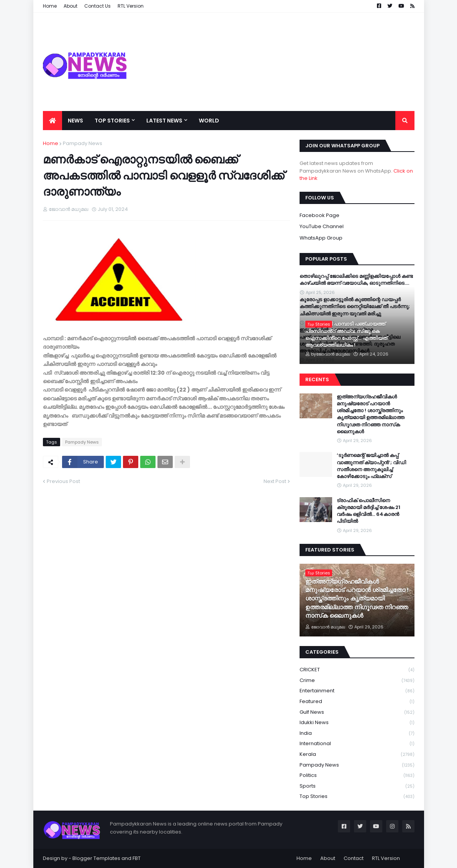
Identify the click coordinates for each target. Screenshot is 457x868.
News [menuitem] (75, 121)
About (328, 858)
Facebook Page (319, 215)
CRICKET (357, 670)
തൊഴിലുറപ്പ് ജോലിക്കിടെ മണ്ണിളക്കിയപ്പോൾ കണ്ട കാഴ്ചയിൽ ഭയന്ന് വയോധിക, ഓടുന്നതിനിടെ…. (356, 280)
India (357, 733)
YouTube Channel (322, 226)
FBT (137, 858)
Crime (357, 681)
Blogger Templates (96, 858)
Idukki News (357, 723)
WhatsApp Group (321, 238)
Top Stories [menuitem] (112, 121)
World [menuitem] (209, 121)
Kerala (357, 755)
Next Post (275, 481)
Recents (317, 379)
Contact (354, 858)
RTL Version (386, 858)
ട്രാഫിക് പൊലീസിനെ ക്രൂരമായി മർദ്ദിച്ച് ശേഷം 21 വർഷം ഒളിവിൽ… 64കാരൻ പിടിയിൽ (369, 511)
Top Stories (357, 796)
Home (51, 143)
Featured (357, 702)
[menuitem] (52, 121)
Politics (357, 776)
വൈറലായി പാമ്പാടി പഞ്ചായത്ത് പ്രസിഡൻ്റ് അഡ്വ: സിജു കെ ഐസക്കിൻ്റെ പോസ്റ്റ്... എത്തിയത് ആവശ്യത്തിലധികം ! (346, 335)
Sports (357, 786)
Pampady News (83, 143)
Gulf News (357, 712)
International (357, 744)
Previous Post (63, 481)
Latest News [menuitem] (164, 121)
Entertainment (357, 691)
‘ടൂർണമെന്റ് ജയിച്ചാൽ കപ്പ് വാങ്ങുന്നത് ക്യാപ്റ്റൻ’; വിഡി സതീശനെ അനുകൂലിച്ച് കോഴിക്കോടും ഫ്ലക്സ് (371, 466)
